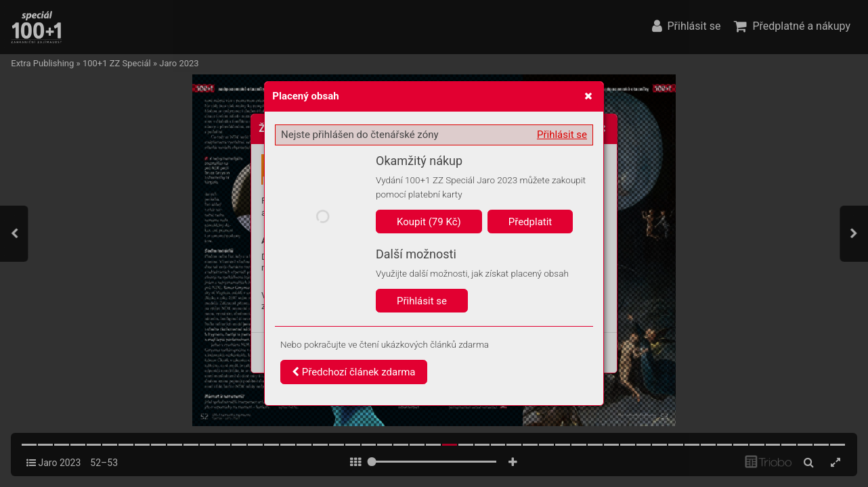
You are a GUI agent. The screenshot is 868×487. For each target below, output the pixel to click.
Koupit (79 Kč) (429, 222)
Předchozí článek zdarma (354, 372)
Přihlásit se (562, 135)
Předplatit (530, 222)
